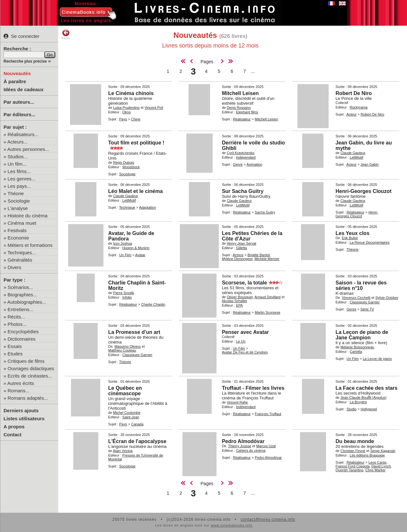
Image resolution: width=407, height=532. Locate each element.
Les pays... (19, 186)
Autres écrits (21, 383)
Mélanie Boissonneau (357, 347)
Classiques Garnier (365, 302)
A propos (14, 427)
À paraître (15, 81)
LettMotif (357, 157)
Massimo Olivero (128, 346)
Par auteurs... (19, 102)
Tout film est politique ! (136, 143)
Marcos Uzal (266, 446)
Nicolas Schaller (235, 301)
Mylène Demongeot (237, 259)
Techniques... (22, 253)
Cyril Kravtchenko (241, 153)
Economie (18, 238)
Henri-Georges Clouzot (363, 191)
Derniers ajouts (21, 410)
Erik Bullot (350, 238)
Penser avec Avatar (245, 332)
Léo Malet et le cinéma (136, 191)
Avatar (140, 255)
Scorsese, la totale (245, 283)
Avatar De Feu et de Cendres (245, 352)
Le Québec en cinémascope (125, 391)
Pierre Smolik (124, 293)
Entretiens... (21, 309)
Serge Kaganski (383, 451)
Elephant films (247, 112)
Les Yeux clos (352, 233)
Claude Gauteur (353, 153)
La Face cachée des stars (366, 388)
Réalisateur (242, 119)
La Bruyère (358, 402)
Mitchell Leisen (240, 93)
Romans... (19, 391)
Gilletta (242, 248)
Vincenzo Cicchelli (356, 298)
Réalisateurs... (23, 134)
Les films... (19, 171)
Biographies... (22, 295)
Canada (137, 424)
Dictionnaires (22, 339)
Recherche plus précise (25, 61)
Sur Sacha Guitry (243, 191)
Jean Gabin (369, 164)
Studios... (18, 157)
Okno (127, 112)
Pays (123, 119)
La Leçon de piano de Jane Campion (362, 335)
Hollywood (369, 409)
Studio (352, 409)
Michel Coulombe (127, 413)
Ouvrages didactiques (31, 368)
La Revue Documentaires (370, 242)
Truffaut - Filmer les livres (253, 388)
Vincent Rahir (237, 402)
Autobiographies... (27, 302)
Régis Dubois (124, 162)
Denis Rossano (239, 108)
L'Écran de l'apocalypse (137, 441)
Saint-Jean (131, 417)
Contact (13, 435)
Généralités (20, 260)
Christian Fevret (353, 451)
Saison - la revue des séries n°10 (361, 285)
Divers (15, 267)
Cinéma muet (22, 223)
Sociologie (19, 201)
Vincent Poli (154, 108)
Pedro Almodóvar (243, 441)
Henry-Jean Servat (242, 243)
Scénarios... (20, 287)
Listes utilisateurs (24, 419)
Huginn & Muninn (136, 248)
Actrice (238, 255)
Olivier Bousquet (240, 297)
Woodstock (131, 167)
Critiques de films (26, 361)
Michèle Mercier (267, 259)
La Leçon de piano (377, 359)
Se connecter (21, 36)
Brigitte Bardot (259, 255)
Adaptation (148, 207)
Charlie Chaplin (153, 304)
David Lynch (381, 466)
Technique (127, 207)
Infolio (127, 297)
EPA (239, 305)
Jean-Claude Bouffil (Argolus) (363, 397)
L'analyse (18, 208)
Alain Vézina (123, 451)
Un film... (17, 164)
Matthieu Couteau (122, 350)
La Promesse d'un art (134, 332)
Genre (238, 164)
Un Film (125, 255)
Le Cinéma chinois (131, 93)
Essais (15, 346)
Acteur (351, 114)
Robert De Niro (354, 93)
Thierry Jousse (240, 446)
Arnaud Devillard (267, 297)
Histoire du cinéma (28, 216)
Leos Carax (377, 462)
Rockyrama (359, 107)
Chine (136, 119)
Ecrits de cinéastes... (30, 376)
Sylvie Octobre (387, 298)
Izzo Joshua (123, 243)
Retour (66, 34)
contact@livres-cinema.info (268, 519)
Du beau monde (355, 441)
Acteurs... (18, 142)
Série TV (367, 309)
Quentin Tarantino (349, 470)
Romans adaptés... (28, 398)
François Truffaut (268, 414)
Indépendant (246, 157)
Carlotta (356, 352)
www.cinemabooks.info (232, 525)
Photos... (17, 324)
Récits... (16, 317)
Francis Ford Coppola (352, 466)
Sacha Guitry (265, 212)
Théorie (16, 193)
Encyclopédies (23, 331)
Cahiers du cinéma (251, 450)
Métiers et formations (30, 245)
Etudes (15, 354)
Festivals (17, 230)
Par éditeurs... (19, 114)
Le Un (241, 341)
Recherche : (17, 49)
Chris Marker (375, 470)
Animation (254, 164)
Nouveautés (17, 73)
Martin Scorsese (267, 312)
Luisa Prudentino (126, 108)
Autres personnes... (28, 149)
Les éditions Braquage (367, 455)
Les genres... (22, 179)
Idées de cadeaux (23, 89)
